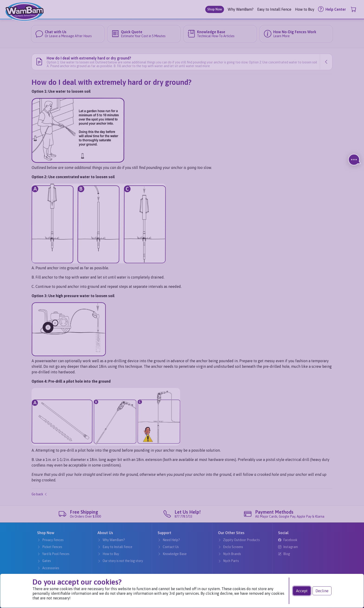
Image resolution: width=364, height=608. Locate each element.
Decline (322, 591)
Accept (302, 591)
